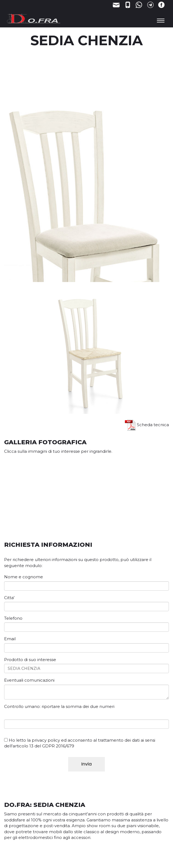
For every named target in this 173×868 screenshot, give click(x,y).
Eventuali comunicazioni (29, 680)
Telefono (13, 618)
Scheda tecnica (147, 425)
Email (10, 639)
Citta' (9, 598)
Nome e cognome (24, 577)
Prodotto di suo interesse (30, 660)
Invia (86, 764)
